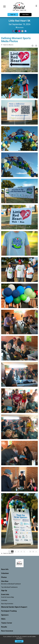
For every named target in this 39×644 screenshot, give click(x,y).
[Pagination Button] (36, 551)
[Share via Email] (22, 31)
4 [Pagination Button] (21, 551)
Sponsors (5, 615)
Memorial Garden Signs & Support (14, 607)
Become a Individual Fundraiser (11, 584)
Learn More (19, 638)
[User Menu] (36, 6)
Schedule (4, 600)
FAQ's (3, 619)
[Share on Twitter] (16, 31)
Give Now (26, 14)
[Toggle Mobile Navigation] (4, 7)
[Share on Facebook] (13, 31)
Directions (20, 28)
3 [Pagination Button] (18, 551)
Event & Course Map (8, 597)
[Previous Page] (32, 46)
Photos (4, 577)
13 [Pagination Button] (30, 551)
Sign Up (13, 14)
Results (4, 627)
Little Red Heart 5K (19, 21)
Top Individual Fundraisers (9, 587)
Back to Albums (7, 45)
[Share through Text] (26, 31)
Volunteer (5, 573)
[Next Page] (36, 46)
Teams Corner (7, 623)
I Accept (19, 641)
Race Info (5, 569)
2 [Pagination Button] (15, 551)
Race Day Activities (7, 604)
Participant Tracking (9, 611)
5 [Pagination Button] (24, 551)
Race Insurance (7, 631)
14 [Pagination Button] (33, 551)
